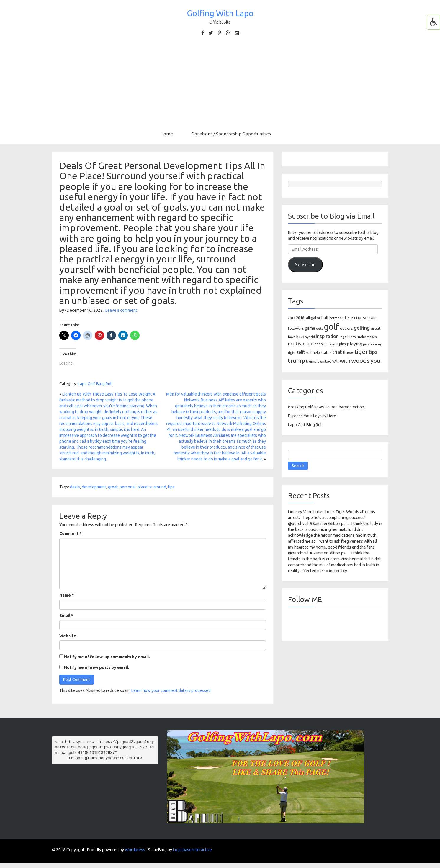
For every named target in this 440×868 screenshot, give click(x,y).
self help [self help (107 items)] (313, 353)
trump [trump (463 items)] (297, 361)
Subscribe (305, 265)
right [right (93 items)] (292, 353)
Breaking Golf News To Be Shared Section (326, 407)
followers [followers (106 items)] (296, 328)
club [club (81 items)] (350, 318)
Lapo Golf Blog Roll (95, 384)
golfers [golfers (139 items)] (346, 328)
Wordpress (135, 850)
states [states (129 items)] (326, 352)
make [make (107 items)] (361, 337)
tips (171, 487)
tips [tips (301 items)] (373, 352)
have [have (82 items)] (292, 337)
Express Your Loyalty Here (312, 416)
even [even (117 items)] (373, 318)
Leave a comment (121, 310)
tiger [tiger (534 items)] (361, 352)
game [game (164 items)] (310, 328)
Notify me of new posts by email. (97, 667)
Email (66, 616)
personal (128, 487)
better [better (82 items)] (334, 318)
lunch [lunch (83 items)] (352, 337)
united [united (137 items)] (326, 361)
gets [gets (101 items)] (320, 328)
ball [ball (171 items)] (325, 317)
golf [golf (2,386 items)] (332, 327)
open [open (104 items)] (319, 344)
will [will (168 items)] (336, 361)
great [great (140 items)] (376, 328)
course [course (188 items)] (361, 317)
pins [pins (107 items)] (342, 344)
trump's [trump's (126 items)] (313, 361)
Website (68, 636)
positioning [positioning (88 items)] (372, 344)
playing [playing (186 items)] (354, 344)
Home (167, 134)
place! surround (152, 487)
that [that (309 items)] (337, 352)
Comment (70, 534)
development (94, 487)
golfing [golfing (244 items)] (362, 328)
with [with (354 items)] (345, 361)
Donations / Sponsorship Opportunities (231, 134)
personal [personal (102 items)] (331, 344)
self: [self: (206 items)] (301, 352)
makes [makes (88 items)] (372, 337)
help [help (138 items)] (300, 337)
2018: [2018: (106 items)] (301, 318)
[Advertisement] (220, 83)
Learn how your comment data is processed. (171, 690)
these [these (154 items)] (348, 352)
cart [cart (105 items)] (343, 318)
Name (67, 595)
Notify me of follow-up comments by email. (107, 657)
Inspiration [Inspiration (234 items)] (327, 336)
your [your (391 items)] (377, 361)
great (113, 487)
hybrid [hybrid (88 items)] (310, 337)
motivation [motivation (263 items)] (301, 343)
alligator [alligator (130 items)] (313, 318)
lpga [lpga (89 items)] (343, 337)
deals (75, 487)
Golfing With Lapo (220, 13)
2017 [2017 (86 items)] (292, 318)
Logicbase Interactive (192, 850)
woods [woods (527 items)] (360, 360)
